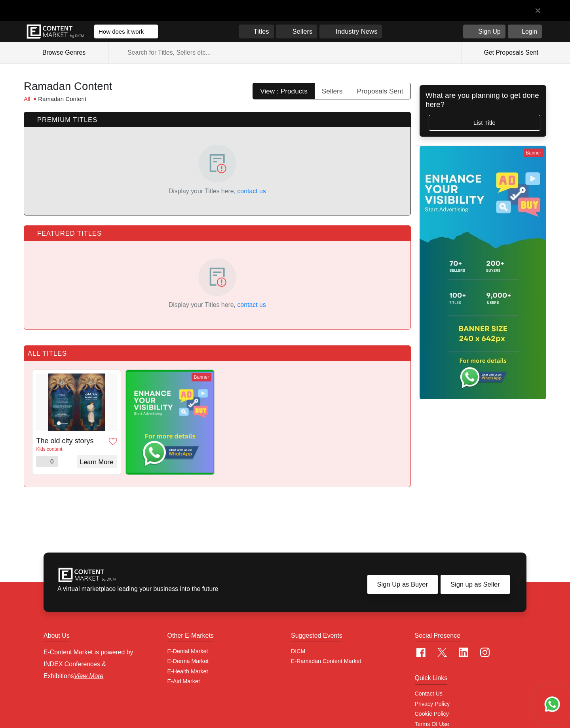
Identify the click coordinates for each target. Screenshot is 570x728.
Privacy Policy (432, 704)
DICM (298, 651)
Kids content (49, 449)
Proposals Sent (380, 91)
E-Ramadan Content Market (326, 661)
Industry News (356, 31)
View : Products (284, 91)
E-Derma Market (188, 661)
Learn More (97, 462)
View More (89, 676)
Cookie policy (432, 714)
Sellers (302, 31)
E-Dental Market (188, 651)
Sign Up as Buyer (403, 584)
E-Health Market (188, 671)
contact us (251, 191)
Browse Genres (68, 53)
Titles (261, 31)
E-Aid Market (184, 681)
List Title (484, 123)
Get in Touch (504, 10)
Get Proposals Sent (510, 52)
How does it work (121, 31)
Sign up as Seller (475, 584)
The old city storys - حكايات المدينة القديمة (66, 441)
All (27, 99)
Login (529, 31)
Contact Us (429, 694)
